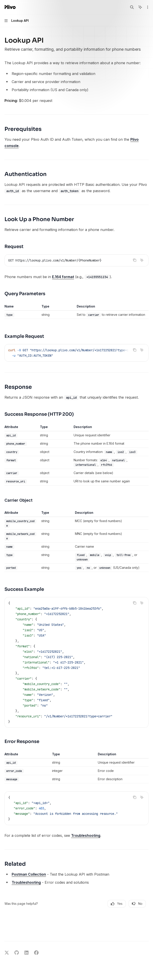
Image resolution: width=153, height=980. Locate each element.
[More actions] (147, 7)
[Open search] (132, 7)
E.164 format (63, 277)
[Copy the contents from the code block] (135, 260)
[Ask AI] (142, 260)
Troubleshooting (86, 835)
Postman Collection (29, 874)
